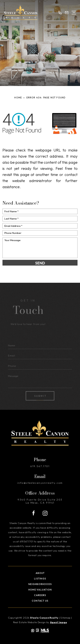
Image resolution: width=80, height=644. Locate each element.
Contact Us (40, 601)
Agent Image (59, 622)
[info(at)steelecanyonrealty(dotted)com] (67, 13)
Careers (40, 595)
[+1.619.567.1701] (60, 13)
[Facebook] (34, 513)
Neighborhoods (40, 584)
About (40, 573)
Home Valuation (40, 590)
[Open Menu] (74, 13)
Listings (40, 579)
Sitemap (65, 618)
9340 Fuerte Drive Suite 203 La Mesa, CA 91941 (40, 501)
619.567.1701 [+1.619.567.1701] (40, 466)
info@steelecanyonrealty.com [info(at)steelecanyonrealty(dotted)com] (40, 483)
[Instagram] (45, 513)
